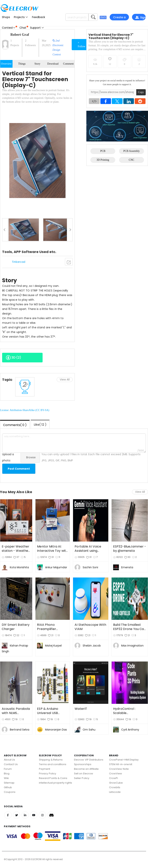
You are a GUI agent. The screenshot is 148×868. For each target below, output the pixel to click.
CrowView (116, 774)
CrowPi (114, 778)
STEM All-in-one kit (121, 764)
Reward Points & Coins (53, 778)
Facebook (8, 815)
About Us (10, 760)
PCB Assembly (132, 151)
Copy (141, 92)
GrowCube (116, 783)
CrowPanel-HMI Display (124, 760)
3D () (14, 359)
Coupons (10, 792)
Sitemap (9, 783)
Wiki (6, 778)
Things (22, 64)
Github (8, 787)
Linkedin (26, 815)
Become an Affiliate (86, 769)
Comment (68, 64)
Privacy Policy (48, 774)
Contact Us (11, 764)
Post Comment (19, 469)
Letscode (115, 792)
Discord (53, 815)
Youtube (35, 815)
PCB (103, 151)
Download (53, 64)
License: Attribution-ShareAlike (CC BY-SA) (25, 410)
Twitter (17, 815)
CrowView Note (119, 769)
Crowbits (115, 787)
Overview (6, 64)
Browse (31, 457)
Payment (45, 769)
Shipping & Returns (51, 760)
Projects (21, 17)
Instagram (44, 815)
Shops (6, 17)
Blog (7, 774)
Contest (10, 28)
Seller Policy (82, 778)
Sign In (140, 18)
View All (65, 379)
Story (37, 64)
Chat (24, 28)
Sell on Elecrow (84, 774)
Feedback (39, 17)
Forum (8, 769)
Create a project (119, 18)
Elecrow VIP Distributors (89, 760)
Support (37, 28)
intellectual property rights (55, 783)
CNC (132, 160)
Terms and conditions (53, 764)
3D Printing (103, 160)
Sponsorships (83, 764)
